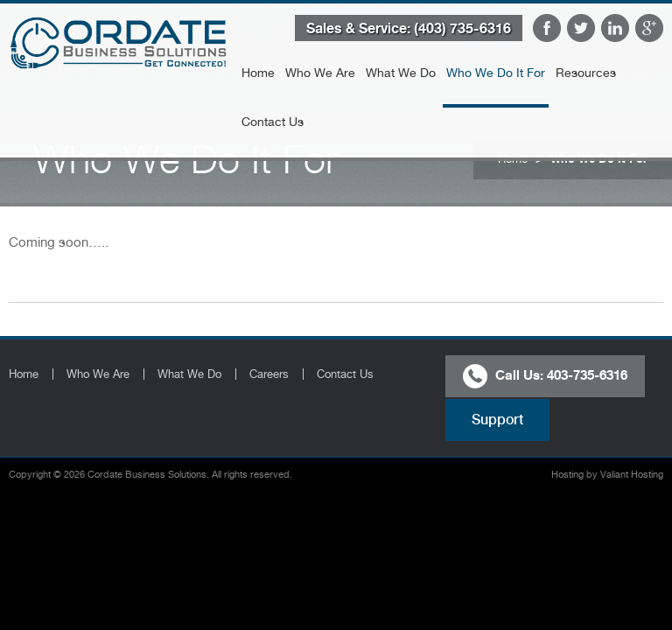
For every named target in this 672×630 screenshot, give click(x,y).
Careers (269, 374)
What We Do (401, 73)
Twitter (581, 28)
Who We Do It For (496, 73)
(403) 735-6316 (462, 28)
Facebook (547, 28)
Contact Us (273, 122)
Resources (586, 73)
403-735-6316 (587, 375)
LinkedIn (615, 28)
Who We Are (320, 73)
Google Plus (649, 28)
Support (497, 420)
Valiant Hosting (632, 475)
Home (258, 73)
